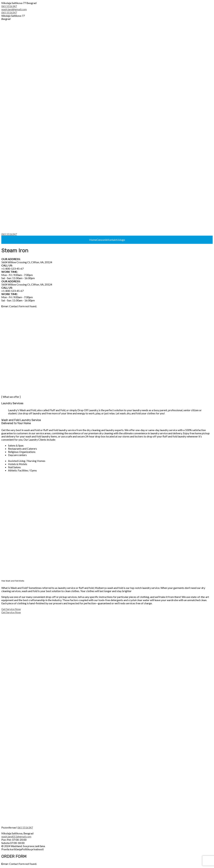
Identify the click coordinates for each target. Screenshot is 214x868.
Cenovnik (102, 240)
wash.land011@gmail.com (16, 836)
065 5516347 (9, 6)
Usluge (121, 240)
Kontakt (112, 240)
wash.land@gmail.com (14, 9)
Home (93, 240)
